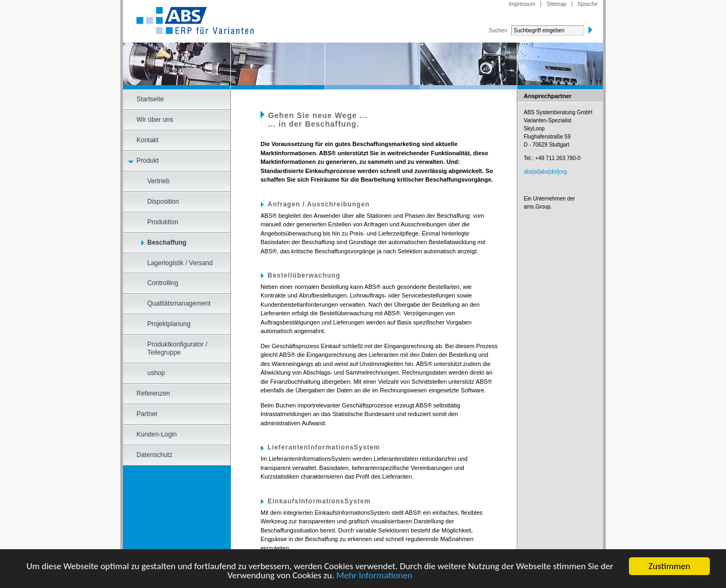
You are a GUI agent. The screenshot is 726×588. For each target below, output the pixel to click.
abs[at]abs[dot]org (545, 172)
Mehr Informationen (374, 576)
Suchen (498, 30)
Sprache (588, 4)
